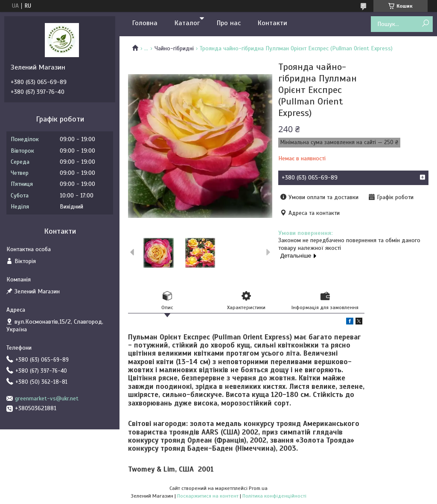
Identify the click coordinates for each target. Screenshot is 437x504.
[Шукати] (425, 24)
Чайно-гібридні (174, 48)
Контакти (272, 23)
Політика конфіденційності (274, 496)
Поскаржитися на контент (208, 496)
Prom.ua (258, 488)
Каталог (187, 23)
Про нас (229, 23)
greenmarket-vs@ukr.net (47, 398)
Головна (145, 23)
